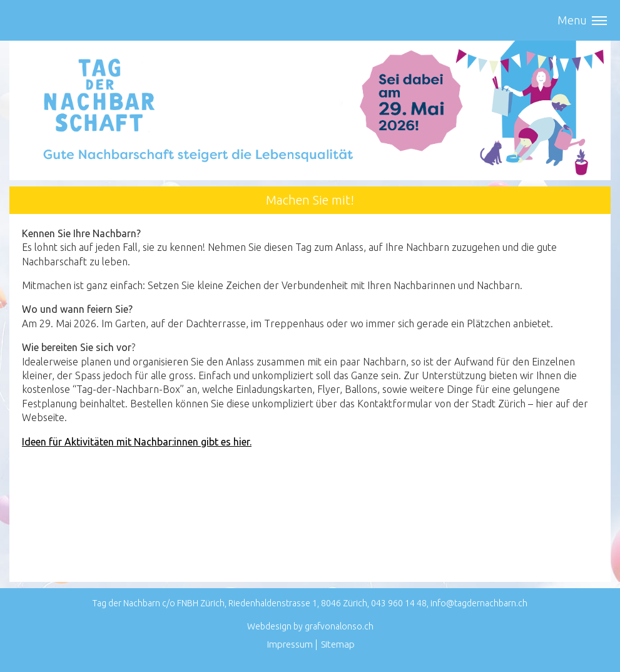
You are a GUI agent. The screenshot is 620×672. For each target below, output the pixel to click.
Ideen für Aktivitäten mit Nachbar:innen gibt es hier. (137, 442)
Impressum (290, 644)
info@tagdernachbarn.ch (479, 603)
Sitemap (338, 644)
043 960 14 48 (399, 603)
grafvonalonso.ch (339, 626)
